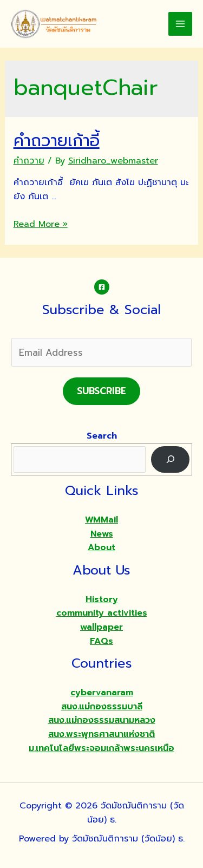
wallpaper (101, 627)
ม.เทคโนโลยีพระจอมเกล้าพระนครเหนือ (101, 748)
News (102, 534)
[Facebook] (102, 287)
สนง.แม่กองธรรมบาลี (102, 707)
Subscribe (101, 391)
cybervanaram (102, 693)
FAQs (101, 641)
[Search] (170, 459)
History (102, 599)
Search (102, 436)
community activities (102, 613)
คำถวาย (29, 161)
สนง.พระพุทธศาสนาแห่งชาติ (101, 734)
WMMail (101, 520)
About (101, 547)
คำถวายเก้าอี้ (57, 141)
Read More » (41, 224)
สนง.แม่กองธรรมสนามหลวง (102, 720)
